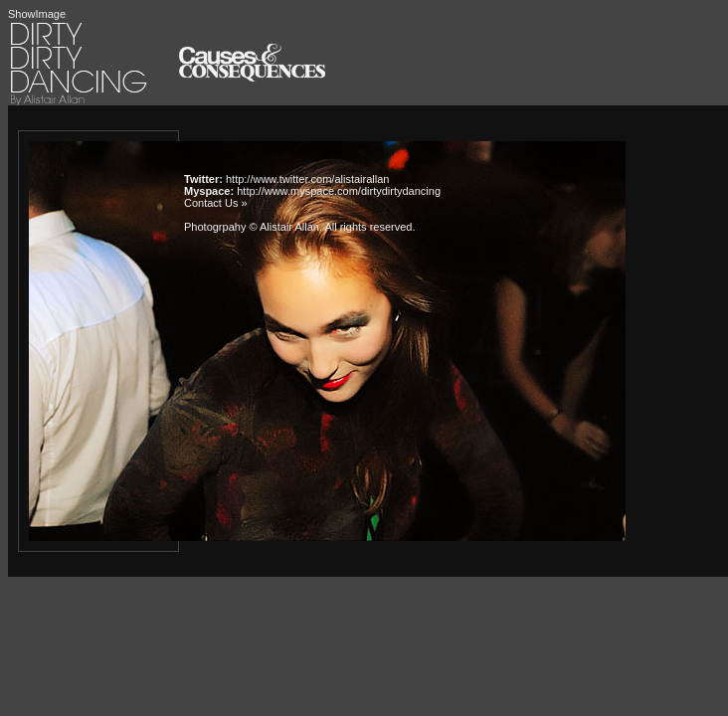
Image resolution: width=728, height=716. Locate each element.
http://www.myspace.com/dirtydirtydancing (339, 191)
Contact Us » (216, 203)
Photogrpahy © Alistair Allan (252, 227)
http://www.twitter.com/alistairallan (307, 179)
